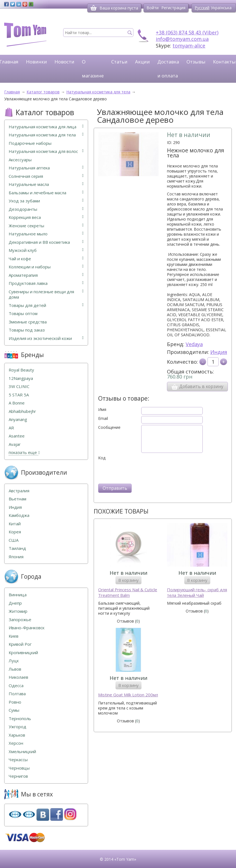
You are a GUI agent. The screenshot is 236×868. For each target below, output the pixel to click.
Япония (16, 557)
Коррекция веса (46, 217)
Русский (202, 8)
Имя (102, 410)
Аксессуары (20, 160)
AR (11, 428)
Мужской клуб (46, 250)
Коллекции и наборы (46, 267)
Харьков (17, 735)
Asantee (17, 436)
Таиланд (17, 548)
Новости (64, 62)
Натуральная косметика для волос (46, 151)
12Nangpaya (21, 378)
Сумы (14, 710)
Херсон (16, 743)
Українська (221, 8)
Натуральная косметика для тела (46, 135)
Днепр (15, 603)
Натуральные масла (46, 184)
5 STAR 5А (19, 395)
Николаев (18, 677)
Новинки (36, 62)
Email (103, 418)
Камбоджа (19, 515)
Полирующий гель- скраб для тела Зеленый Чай (197, 593)
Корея (15, 532)
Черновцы (19, 768)
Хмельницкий (22, 752)
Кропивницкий (23, 653)
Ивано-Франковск (27, 628)
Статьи (119, 62)
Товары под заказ (27, 330)
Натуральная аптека (46, 168)
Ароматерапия (46, 275)
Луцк (14, 661)
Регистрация (173, 8)
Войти (153, 8)
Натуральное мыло (46, 234)
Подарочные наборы (30, 143)
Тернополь (20, 719)
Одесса (16, 686)
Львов (15, 669)
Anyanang (18, 419)
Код (102, 458)
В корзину (128, 580)
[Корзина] (94, 8)
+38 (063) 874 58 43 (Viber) (187, 32)
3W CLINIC (19, 386)
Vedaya (194, 344)
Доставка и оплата (168, 69)
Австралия (19, 491)
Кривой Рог (20, 644)
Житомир (18, 611)
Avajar (15, 444)
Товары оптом (23, 314)
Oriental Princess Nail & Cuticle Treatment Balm (128, 593)
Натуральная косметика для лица (46, 127)
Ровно (15, 702)
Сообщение (109, 427)
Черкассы (18, 760)
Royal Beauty (21, 370)
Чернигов (18, 776)
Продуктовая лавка (46, 283)
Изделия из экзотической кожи (46, 338)
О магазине (93, 69)
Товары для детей (46, 305)
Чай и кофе (46, 259)
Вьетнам (17, 499)
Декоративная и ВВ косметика (46, 242)
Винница (18, 595)
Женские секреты (46, 226)
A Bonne (17, 403)
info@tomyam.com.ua (182, 39)
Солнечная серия (46, 176)
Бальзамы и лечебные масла (46, 193)
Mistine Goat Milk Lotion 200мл (128, 695)
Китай (15, 524)
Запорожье (20, 620)
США (14, 540)
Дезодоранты (46, 209)
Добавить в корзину (197, 387)
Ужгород (17, 727)
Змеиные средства (28, 322)
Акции (142, 62)
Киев (14, 636)
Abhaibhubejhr (22, 411)
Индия (219, 352)
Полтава (17, 694)
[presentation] (141, 471)
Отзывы (196, 62)
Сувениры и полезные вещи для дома (46, 295)
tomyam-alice (189, 46)
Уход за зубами (46, 201)
